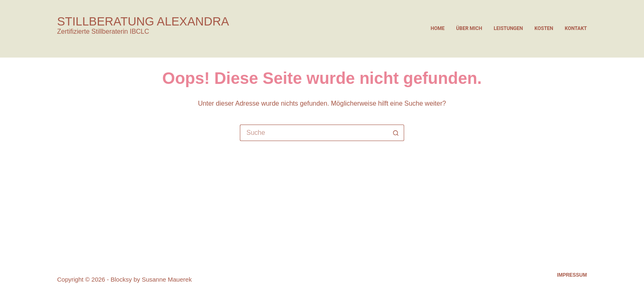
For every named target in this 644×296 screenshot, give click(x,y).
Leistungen (508, 28)
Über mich (469, 28)
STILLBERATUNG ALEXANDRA (143, 21)
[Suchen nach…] (314, 133)
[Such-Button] (396, 133)
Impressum (572, 275)
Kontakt (576, 28)
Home (438, 28)
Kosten (544, 28)
